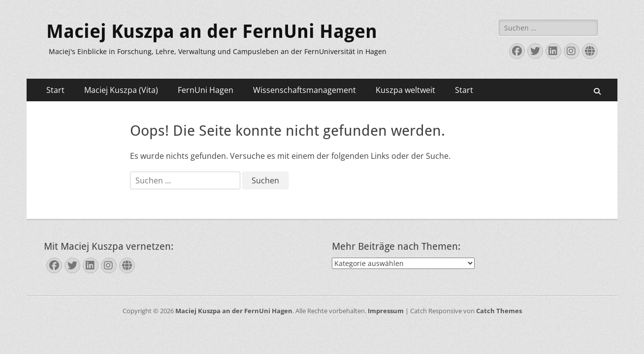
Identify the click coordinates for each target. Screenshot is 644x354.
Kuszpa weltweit (405, 90)
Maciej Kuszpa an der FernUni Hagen (212, 31)
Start (55, 90)
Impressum (386, 311)
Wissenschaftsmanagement (305, 90)
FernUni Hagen (206, 90)
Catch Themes (499, 311)
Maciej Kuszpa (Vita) (121, 90)
